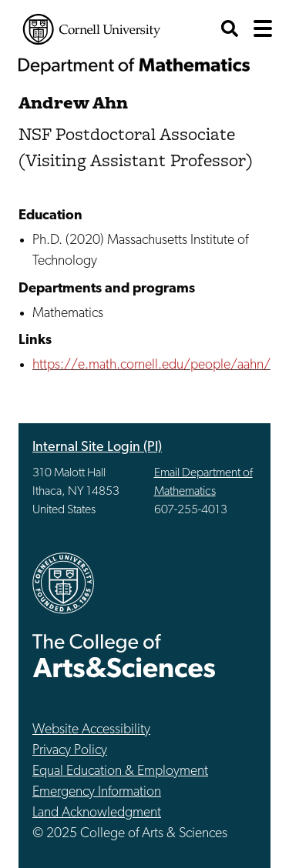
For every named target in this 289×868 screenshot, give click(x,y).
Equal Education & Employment (120, 771)
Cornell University (92, 29)
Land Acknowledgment (97, 813)
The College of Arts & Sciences (124, 655)
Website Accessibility (91, 730)
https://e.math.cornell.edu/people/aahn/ (151, 365)
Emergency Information (97, 792)
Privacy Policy (70, 751)
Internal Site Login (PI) (97, 447)
